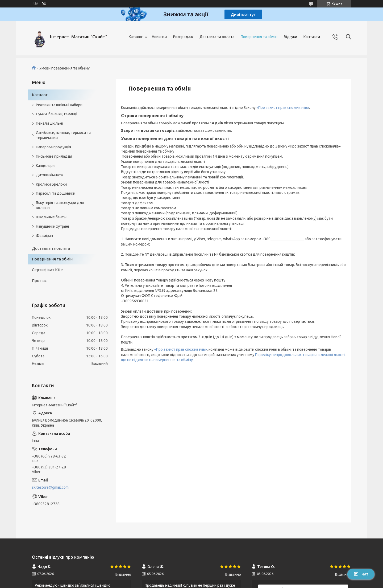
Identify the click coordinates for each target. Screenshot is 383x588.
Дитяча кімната (49, 175)
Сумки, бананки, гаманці (57, 114)
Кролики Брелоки (51, 184)
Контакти (312, 37)
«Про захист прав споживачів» (283, 108)
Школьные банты (51, 217)
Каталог (136, 37)
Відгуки (290, 37)
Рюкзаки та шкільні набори (59, 105)
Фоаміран (44, 236)
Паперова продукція (53, 147)
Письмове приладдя (54, 156)
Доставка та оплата (217, 37)
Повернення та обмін (259, 37)
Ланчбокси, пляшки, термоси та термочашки (63, 135)
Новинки (159, 37)
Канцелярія (46, 166)
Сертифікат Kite (47, 270)
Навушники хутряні (52, 226)
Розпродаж (183, 37)
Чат (361, 574)
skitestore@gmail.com (50, 487)
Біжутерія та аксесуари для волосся (60, 205)
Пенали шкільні (49, 123)
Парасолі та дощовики (56, 193)
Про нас (39, 281)
